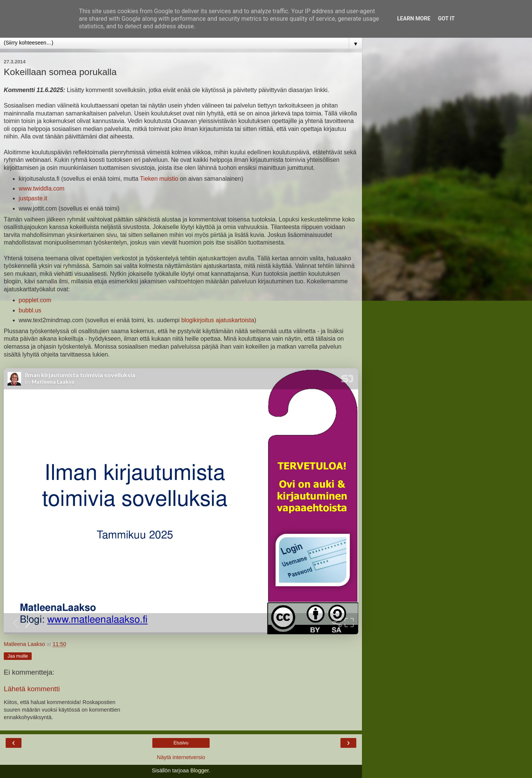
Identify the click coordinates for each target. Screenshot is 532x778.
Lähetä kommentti (32, 689)
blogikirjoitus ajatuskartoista (218, 320)
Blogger (200, 770)
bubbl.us (30, 310)
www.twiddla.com (42, 188)
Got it (446, 19)
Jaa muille (18, 656)
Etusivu (181, 743)
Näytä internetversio (181, 757)
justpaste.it (33, 198)
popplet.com (35, 300)
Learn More (414, 19)
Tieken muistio (159, 179)
